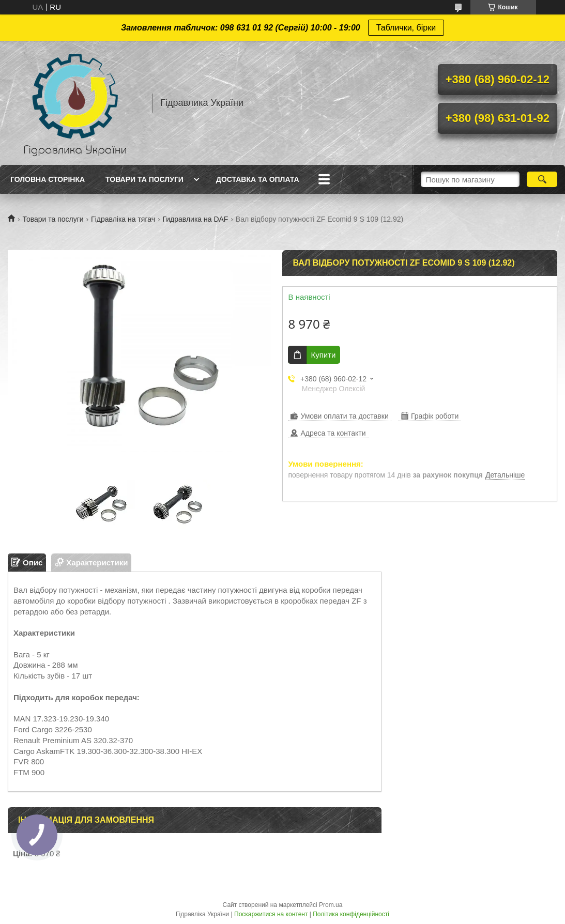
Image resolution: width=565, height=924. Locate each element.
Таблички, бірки (406, 28)
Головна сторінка (48, 179)
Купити (323, 355)
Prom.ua (331, 905)
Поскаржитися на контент (271, 914)
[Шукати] (542, 179)
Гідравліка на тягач (123, 219)
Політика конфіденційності (351, 914)
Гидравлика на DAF (195, 219)
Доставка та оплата (258, 179)
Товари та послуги (144, 179)
